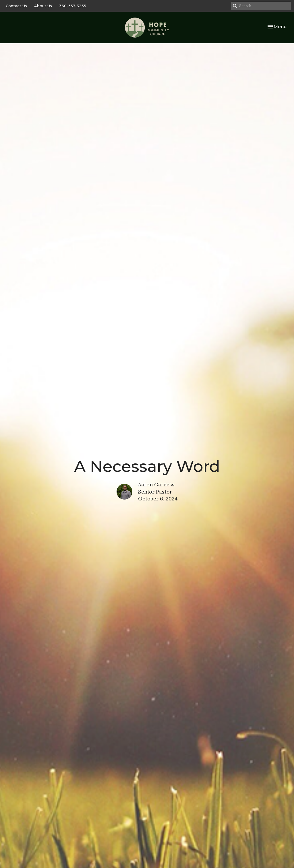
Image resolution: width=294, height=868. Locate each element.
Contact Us (16, 6)
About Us (43, 6)
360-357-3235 (73, 6)
